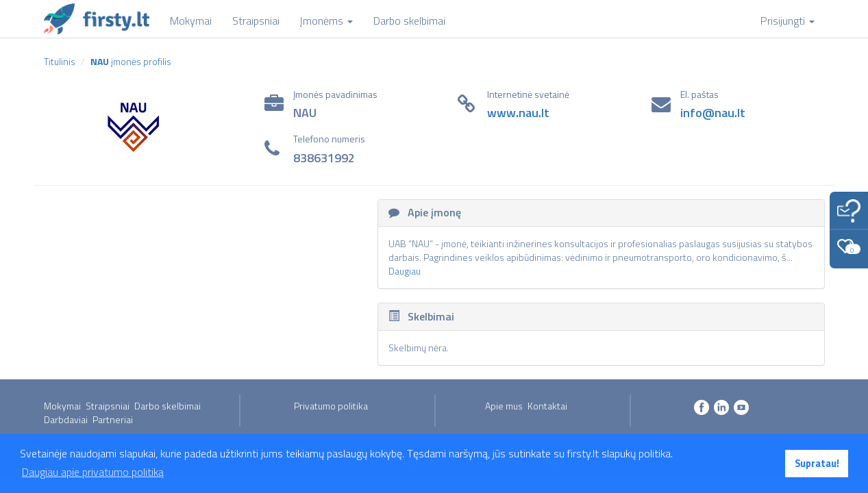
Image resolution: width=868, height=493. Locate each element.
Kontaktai (547, 406)
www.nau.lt (518, 113)
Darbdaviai (66, 419)
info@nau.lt (713, 113)
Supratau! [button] (817, 464)
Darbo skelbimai (168, 406)
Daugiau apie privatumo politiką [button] (93, 472)
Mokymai (62, 406)
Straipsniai (108, 406)
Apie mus (504, 406)
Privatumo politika (331, 406)
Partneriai (113, 419)
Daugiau (405, 271)
